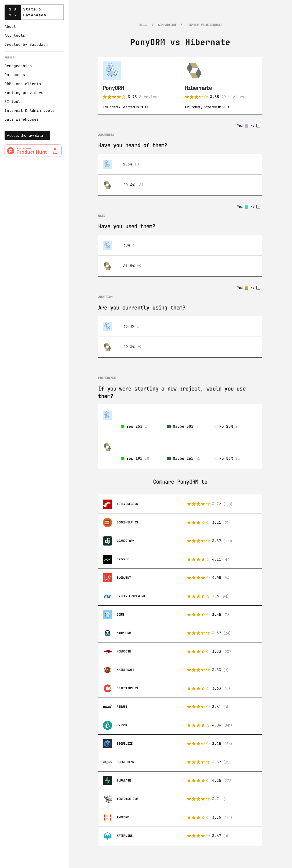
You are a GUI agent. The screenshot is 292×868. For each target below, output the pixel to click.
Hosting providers (24, 93)
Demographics (18, 66)
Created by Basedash (26, 44)
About (10, 27)
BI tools (14, 102)
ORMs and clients (23, 84)
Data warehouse (20, 119)
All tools (15, 35)
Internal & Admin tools (30, 110)
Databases (15, 75)
